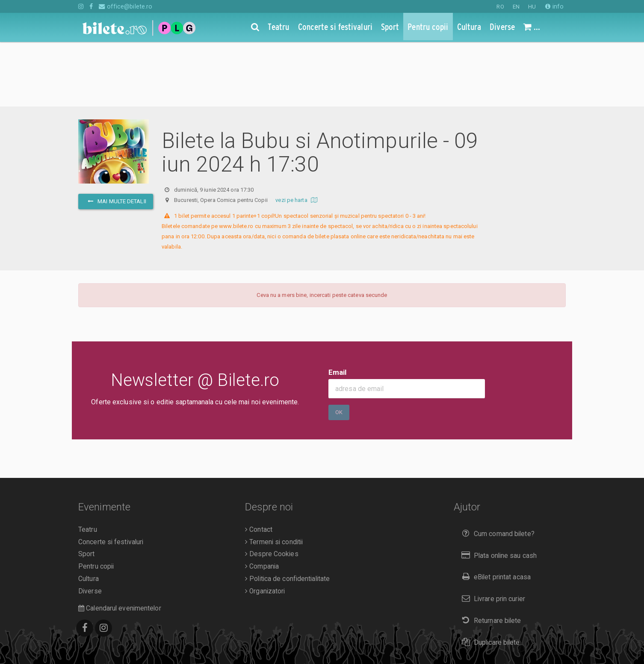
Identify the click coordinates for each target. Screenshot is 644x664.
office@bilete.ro (126, 6)
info (554, 6)
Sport (87, 489)
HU (532, 7)
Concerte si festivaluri (111, 477)
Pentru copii (96, 502)
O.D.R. (117, 641)
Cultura (89, 514)
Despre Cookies (272, 489)
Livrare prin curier (492, 534)
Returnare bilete (490, 556)
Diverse (90, 527)
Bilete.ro (137, 629)
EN (516, 7)
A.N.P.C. (92, 641)
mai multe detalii (116, 137)
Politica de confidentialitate (287, 514)
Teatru (88, 465)
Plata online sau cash (498, 491)
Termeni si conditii (274, 477)
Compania (262, 502)
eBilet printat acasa (494, 512)
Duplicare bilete (489, 578)
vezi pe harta (297, 135)
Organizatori (265, 527)
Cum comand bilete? (496, 469)
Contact (259, 465)
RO (500, 7)
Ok (339, 348)
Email (338, 308)
